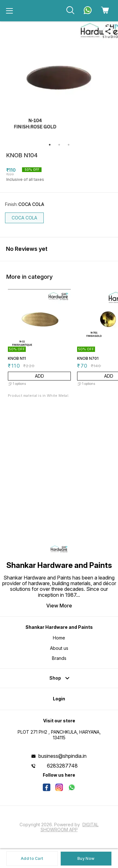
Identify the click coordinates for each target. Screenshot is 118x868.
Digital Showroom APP (70, 827)
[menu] (9, 11)
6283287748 (62, 766)
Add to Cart (32, 858)
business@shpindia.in (62, 756)
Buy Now (86, 858)
